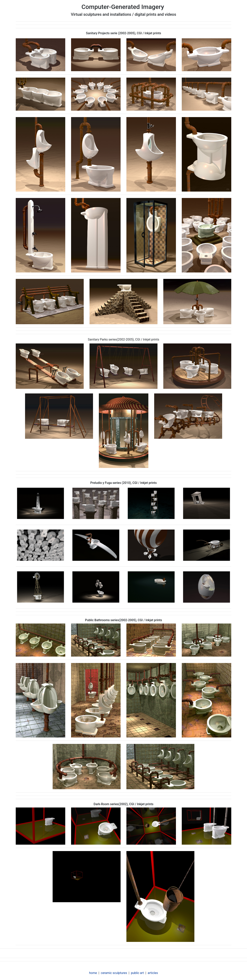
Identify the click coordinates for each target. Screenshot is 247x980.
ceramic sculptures (114, 973)
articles (153, 973)
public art (137, 973)
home (93, 973)
